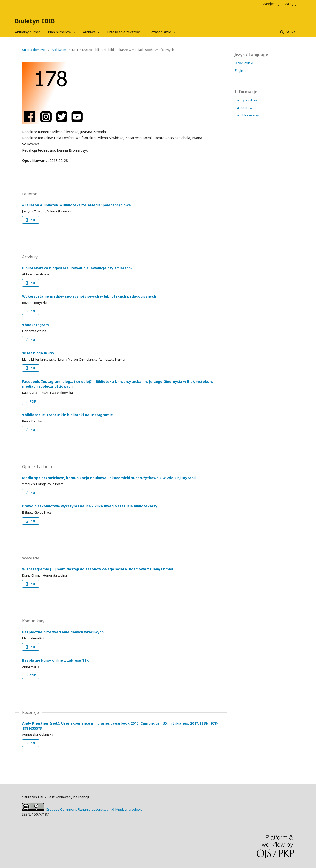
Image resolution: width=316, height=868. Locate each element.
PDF (32, 220)
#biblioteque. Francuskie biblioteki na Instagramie (68, 415)
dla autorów (243, 108)
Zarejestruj (271, 4)
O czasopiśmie (160, 32)
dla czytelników (246, 100)
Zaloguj (291, 4)
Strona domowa (34, 50)
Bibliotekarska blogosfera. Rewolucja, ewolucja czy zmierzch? (77, 268)
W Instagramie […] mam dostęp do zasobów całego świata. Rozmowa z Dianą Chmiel (98, 569)
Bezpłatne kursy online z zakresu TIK (55, 660)
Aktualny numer (27, 32)
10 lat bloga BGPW (38, 353)
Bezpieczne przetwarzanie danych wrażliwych (63, 632)
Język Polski (244, 63)
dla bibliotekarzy (247, 115)
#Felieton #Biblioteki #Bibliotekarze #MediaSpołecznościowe (77, 205)
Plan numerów (60, 32)
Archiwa (90, 32)
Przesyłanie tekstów (123, 32)
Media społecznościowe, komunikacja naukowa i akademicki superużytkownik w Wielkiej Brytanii (109, 478)
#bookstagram (36, 325)
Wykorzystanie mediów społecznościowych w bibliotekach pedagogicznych (89, 296)
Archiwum (59, 50)
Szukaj (291, 32)
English (240, 70)
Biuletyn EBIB (35, 21)
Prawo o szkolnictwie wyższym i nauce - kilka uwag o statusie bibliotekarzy (90, 506)
